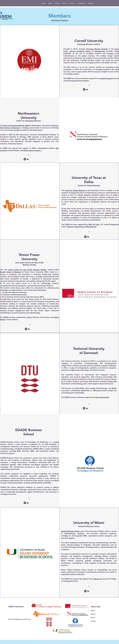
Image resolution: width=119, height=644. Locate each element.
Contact (93, 621)
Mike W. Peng (94, 224)
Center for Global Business (75, 190)
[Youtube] (84, 89)
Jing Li (29, 317)
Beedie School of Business (11, 272)
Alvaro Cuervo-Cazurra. (33, 150)
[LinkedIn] (87, 89)
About (93, 610)
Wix (66, 642)
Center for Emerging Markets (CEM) (16, 126)
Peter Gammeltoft (102, 397)
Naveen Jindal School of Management (82, 227)
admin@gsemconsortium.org (21, 619)
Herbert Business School (70, 531)
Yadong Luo (98, 579)
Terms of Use (72, 642)
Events (93, 618)
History (93, 614)
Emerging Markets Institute (97, 49)
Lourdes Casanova (106, 78)
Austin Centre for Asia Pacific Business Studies (27, 270)
